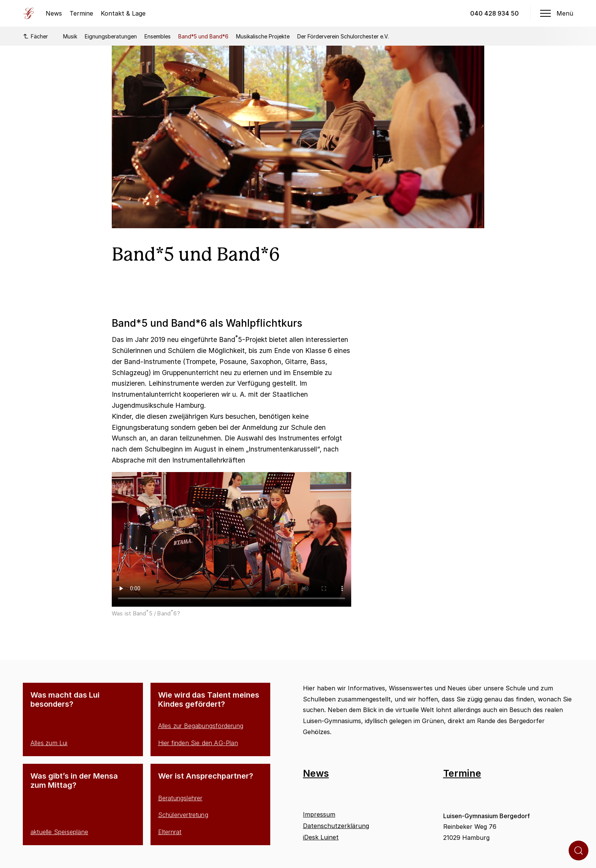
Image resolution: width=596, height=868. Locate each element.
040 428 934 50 (495, 13)
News (54, 13)
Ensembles (158, 36)
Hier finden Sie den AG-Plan (198, 743)
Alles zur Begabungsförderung (201, 726)
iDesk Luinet (321, 837)
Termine (81, 13)
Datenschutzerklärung (336, 826)
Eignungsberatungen (111, 36)
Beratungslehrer (180, 798)
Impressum (319, 814)
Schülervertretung (183, 815)
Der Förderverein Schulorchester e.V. (343, 36)
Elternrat (170, 832)
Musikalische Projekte (263, 36)
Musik (70, 36)
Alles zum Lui (49, 743)
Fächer (35, 36)
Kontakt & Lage (123, 13)
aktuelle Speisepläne (59, 832)
